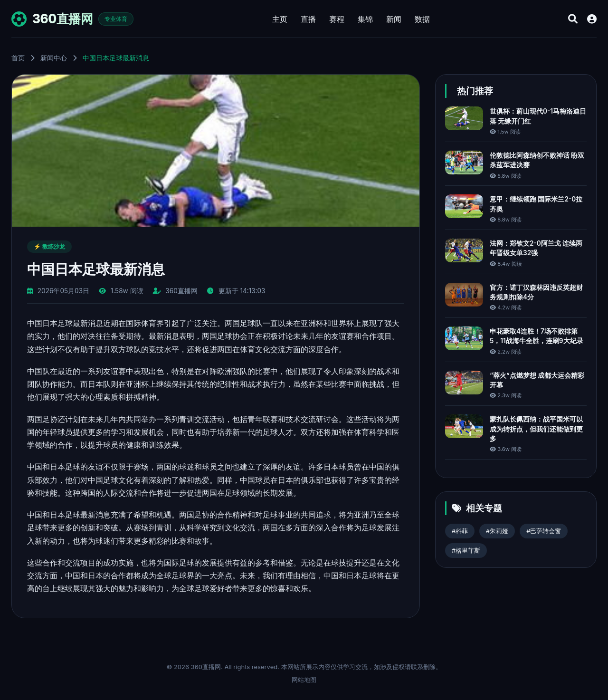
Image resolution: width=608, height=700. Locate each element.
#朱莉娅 (497, 531)
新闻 (394, 19)
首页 (18, 58)
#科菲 (460, 531)
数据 (422, 19)
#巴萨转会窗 (544, 531)
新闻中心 (54, 58)
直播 (308, 19)
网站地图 (304, 680)
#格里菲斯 (466, 551)
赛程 (337, 19)
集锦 (365, 19)
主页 (280, 19)
